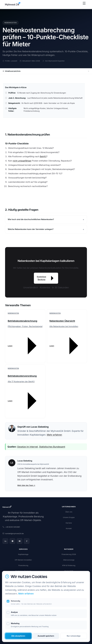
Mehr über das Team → (26, 485)
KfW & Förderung (69, 565)
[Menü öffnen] (84, 5)
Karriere (69, 523)
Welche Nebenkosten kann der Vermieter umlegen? (31, 229)
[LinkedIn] (5, 541)
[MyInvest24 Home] (13, 5)
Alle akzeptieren (18, 636)
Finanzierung (23, 565)
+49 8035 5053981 (11, 527)
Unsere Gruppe (69, 517)
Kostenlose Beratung (46, 278)
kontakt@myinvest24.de (13, 533)
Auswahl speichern (46, 636)
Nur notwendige (74, 636)
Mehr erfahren (54, 435)
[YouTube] (20, 541)
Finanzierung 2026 (69, 554)
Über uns (69, 512)
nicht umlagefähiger (22, 161)
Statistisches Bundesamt (52, 447)
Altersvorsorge (69, 560)
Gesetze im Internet (27, 447)
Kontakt (69, 528)
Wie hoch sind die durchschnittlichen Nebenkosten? (31, 219)
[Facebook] (27, 541)
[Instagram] (12, 541)
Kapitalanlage (23, 554)
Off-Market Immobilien (23, 560)
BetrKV (43, 156)
